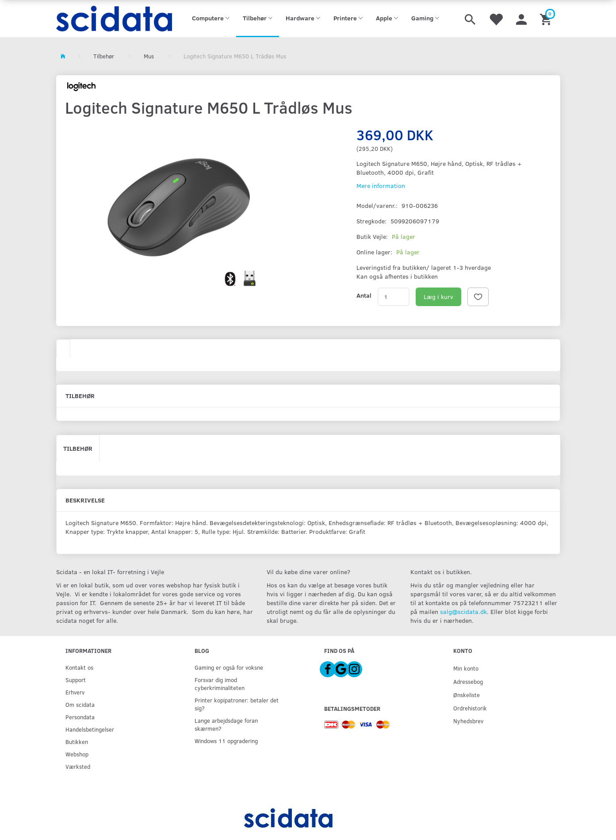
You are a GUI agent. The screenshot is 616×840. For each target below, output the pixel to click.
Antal (364, 295)
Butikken (77, 742)
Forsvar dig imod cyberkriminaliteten (220, 684)
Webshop (77, 754)
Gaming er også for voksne (229, 667)
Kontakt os (79, 667)
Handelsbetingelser (90, 729)
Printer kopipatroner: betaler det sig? (237, 704)
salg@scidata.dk (463, 612)
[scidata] (114, 19)
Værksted (78, 766)
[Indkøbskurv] (547, 19)
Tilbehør (78, 448)
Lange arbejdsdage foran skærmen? (226, 724)
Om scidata (80, 704)
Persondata (80, 717)
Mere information (381, 186)
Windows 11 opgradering (226, 741)
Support (76, 680)
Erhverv (75, 692)
